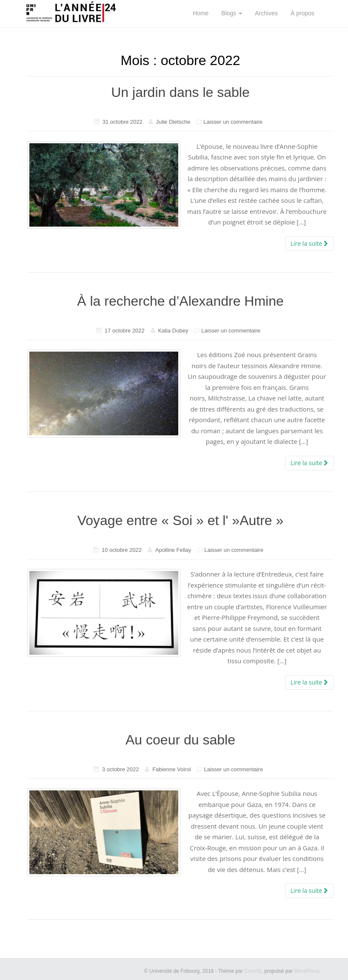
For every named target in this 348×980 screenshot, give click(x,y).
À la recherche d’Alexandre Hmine (180, 301)
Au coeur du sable (180, 740)
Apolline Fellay (173, 550)
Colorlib (253, 971)
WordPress (307, 971)
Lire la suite (309, 243)
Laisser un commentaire (233, 122)
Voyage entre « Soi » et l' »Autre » (181, 520)
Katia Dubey (173, 331)
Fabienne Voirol (171, 769)
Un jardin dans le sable (180, 92)
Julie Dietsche (173, 122)
